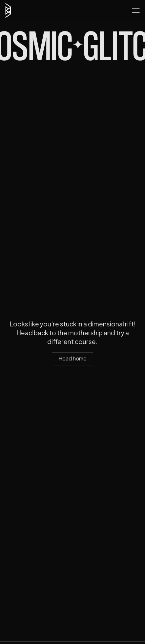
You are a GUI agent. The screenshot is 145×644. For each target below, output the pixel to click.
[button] (136, 11)
